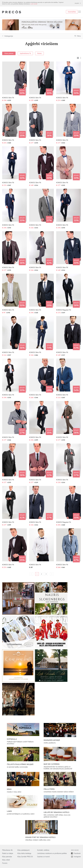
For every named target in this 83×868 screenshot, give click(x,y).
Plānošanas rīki (7, 850)
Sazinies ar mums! (43, 857)
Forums (5, 863)
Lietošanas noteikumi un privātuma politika (52, 853)
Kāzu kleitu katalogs (24, 853)
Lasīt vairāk (34, 4)
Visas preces (9, 53)
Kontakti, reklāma (43, 850)
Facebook (77, 853)
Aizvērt (77, 3)
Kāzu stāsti (6, 860)
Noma (39, 53)
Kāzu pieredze (7, 857)
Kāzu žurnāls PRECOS (25, 857)
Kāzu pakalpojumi (23, 850)
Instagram (77, 857)
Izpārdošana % (25, 53)
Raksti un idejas (8, 853)
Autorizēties (72, 12)
